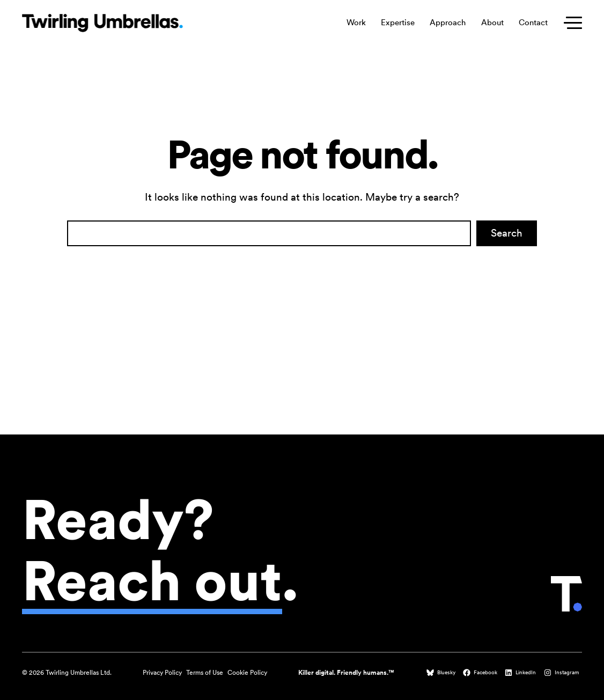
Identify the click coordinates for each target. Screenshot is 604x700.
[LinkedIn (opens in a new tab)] (521, 673)
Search (507, 233)
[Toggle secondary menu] (570, 23)
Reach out (152, 580)
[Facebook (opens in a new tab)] (481, 673)
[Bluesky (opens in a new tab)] (442, 673)
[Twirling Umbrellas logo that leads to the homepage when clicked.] (102, 23)
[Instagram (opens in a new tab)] (563, 673)
